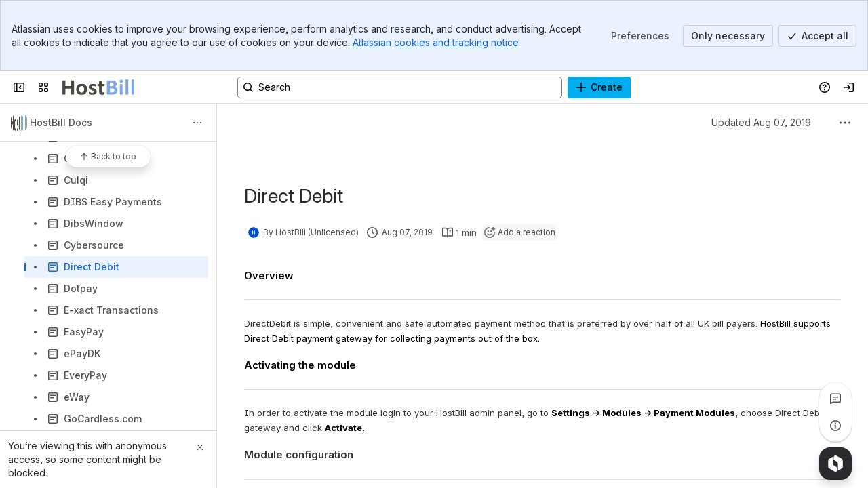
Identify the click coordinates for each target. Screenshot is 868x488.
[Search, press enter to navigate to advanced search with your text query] (400, 87)
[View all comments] (835, 399)
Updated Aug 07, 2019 (761, 122)
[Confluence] (98, 87)
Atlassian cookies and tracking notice (436, 42)
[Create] (599, 87)
